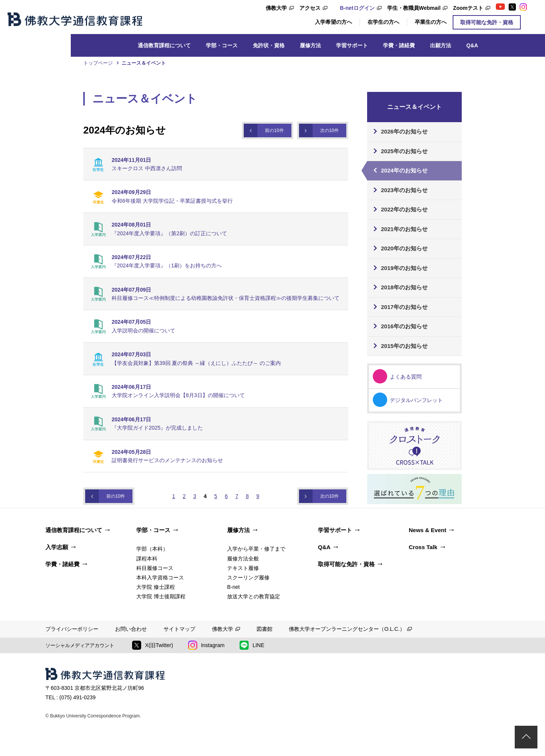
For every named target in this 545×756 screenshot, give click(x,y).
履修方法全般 (243, 559)
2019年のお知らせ (404, 268)
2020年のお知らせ (404, 248)
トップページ (98, 63)
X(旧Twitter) (153, 645)
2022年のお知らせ (404, 209)
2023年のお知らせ (404, 190)
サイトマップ (179, 629)
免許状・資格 (269, 45)
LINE (252, 645)
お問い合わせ (131, 629)
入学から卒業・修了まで (256, 549)
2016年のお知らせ (404, 326)
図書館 (265, 629)
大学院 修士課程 (156, 587)
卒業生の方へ (431, 22)
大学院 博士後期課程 (161, 596)
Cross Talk (423, 547)
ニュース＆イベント (144, 63)
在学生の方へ (383, 22)
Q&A (472, 45)
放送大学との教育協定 (254, 596)
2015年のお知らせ (404, 346)
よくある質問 (406, 377)
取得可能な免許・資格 (487, 22)
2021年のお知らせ (404, 229)
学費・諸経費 (399, 45)
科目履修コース (155, 568)
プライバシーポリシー (72, 629)
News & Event (427, 530)
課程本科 (147, 559)
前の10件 (274, 130)
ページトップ (526, 737)
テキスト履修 (243, 568)
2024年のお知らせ (404, 170)
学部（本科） (152, 549)
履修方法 (310, 45)
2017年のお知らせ (404, 307)
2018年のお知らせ (404, 287)
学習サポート (352, 45)
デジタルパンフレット (416, 400)
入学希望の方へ (333, 22)
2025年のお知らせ (404, 151)
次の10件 (329, 130)
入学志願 (57, 547)
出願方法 (441, 45)
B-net (233, 587)
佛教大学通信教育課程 (75, 19)
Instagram (206, 645)
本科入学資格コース (160, 577)
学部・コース (222, 45)
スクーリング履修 (248, 577)
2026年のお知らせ (404, 131)
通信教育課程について (164, 45)
